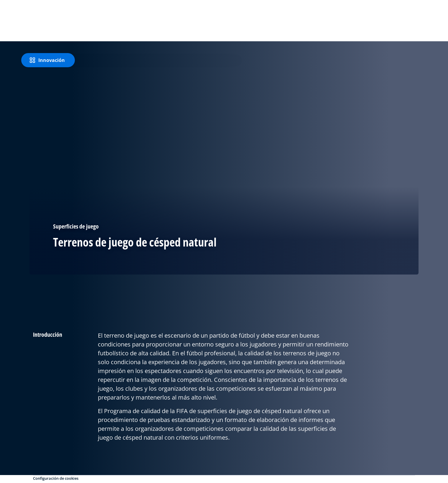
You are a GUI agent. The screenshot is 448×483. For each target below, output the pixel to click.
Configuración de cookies (56, 478)
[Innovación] (48, 60)
